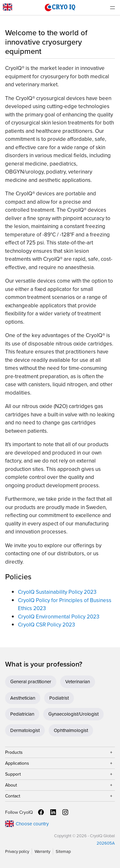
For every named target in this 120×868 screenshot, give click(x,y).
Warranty (42, 851)
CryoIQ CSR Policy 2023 (46, 625)
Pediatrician (22, 714)
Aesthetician (23, 698)
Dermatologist (25, 730)
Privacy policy (17, 851)
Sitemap (63, 851)
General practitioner (31, 682)
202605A (106, 843)
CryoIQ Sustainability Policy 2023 (57, 592)
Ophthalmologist (71, 730)
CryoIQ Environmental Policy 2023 (59, 617)
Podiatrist (59, 698)
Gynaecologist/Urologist (73, 714)
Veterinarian (78, 682)
